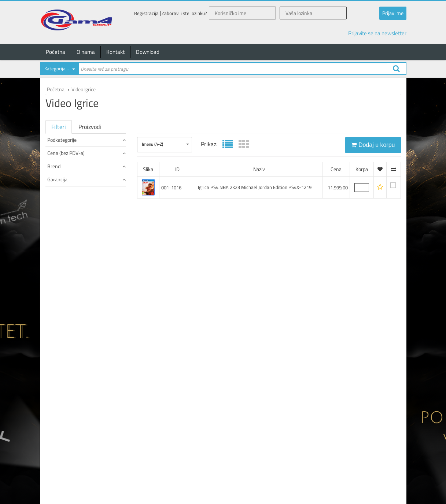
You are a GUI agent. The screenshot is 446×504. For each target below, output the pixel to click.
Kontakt (115, 52)
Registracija (146, 13)
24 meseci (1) (62, 240)
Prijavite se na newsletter (377, 33)
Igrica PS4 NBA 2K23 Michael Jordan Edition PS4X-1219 (255, 187)
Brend (86, 203)
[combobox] (59, 70)
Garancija (86, 228)
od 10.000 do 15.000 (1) (72, 191)
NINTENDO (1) (62, 216)
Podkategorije (86, 140)
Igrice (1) (57, 160)
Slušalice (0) (60, 167)
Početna (56, 52)
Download (148, 52)
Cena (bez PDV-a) (86, 179)
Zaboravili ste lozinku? (184, 13)
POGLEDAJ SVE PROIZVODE (75, 152)
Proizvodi (90, 127)
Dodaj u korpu (373, 145)
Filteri (59, 127)
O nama (86, 52)
